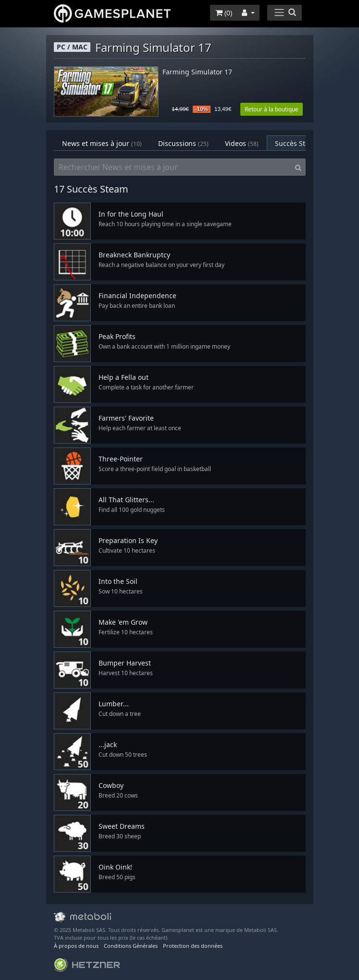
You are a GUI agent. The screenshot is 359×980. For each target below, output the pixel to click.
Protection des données (193, 946)
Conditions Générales (131, 946)
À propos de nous (76, 946)
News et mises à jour (102, 143)
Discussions (183, 143)
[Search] (298, 167)
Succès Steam (303, 143)
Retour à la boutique (272, 109)
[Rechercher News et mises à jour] (173, 167)
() (224, 13)
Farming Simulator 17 (197, 72)
